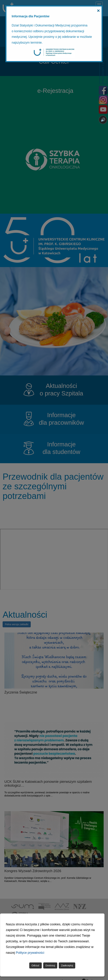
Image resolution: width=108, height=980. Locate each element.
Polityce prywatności (30, 953)
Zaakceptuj (67, 965)
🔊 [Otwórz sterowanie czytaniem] (103, 120)
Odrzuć (36, 965)
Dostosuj (50, 965)
